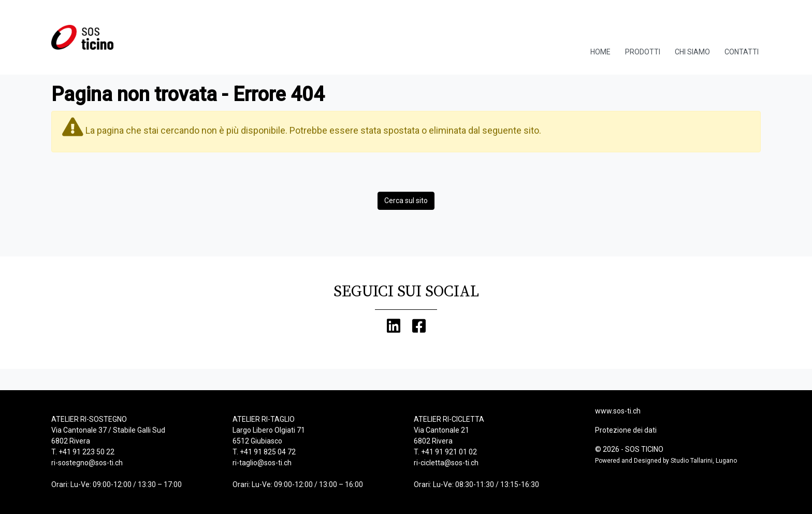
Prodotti (643, 52)
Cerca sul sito (406, 201)
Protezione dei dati (626, 430)
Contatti (742, 52)
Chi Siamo (692, 52)
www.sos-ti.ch (618, 411)
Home (600, 52)
